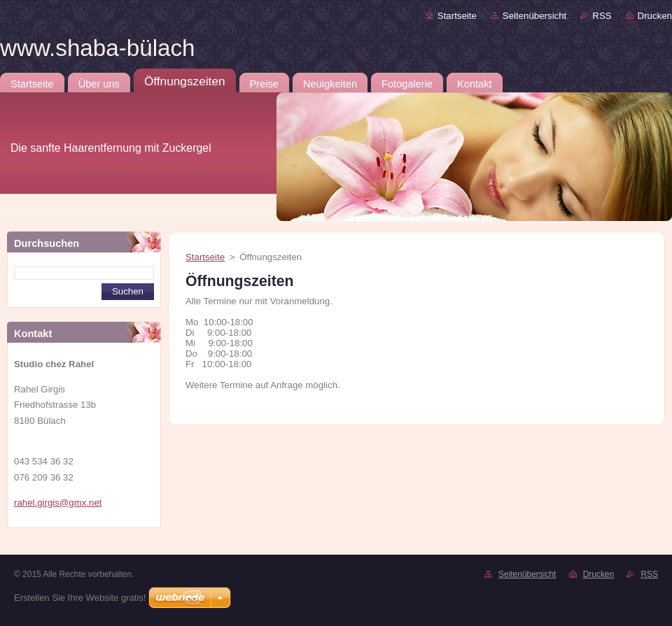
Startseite (457, 16)
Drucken (655, 16)
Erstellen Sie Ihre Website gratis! (80, 598)
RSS (602, 16)
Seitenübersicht (534, 16)
